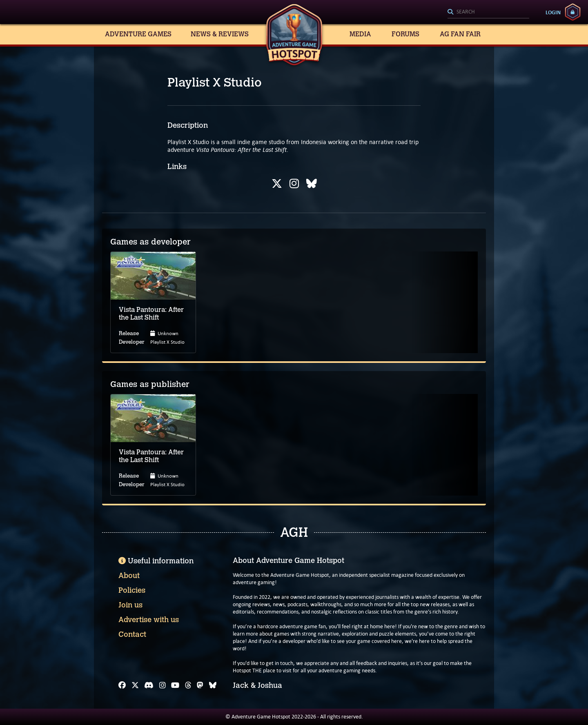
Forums (405, 34)
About (129, 576)
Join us (130, 605)
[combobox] (488, 12)
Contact (132, 634)
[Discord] (149, 685)
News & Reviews (220, 34)
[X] (135, 685)
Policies (132, 590)
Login (553, 12)
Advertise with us (149, 620)
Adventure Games (138, 34)
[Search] (488, 12)
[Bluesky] (213, 685)
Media (360, 34)
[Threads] (188, 685)
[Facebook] (122, 685)
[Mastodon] (200, 685)
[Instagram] (163, 685)
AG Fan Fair (460, 34)
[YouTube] (175, 685)
